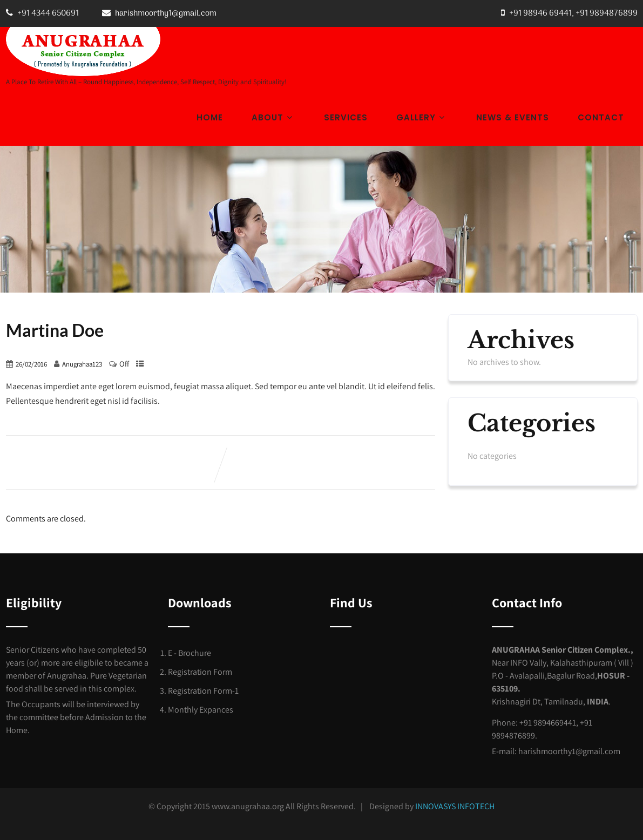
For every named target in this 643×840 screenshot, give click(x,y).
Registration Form (200, 672)
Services (346, 117)
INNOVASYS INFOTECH (455, 806)
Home (210, 117)
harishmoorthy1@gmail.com (166, 13)
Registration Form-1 (203, 691)
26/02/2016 (31, 364)
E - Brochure (189, 653)
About (273, 117)
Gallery (422, 117)
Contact (601, 117)
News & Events (513, 117)
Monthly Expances (201, 710)
